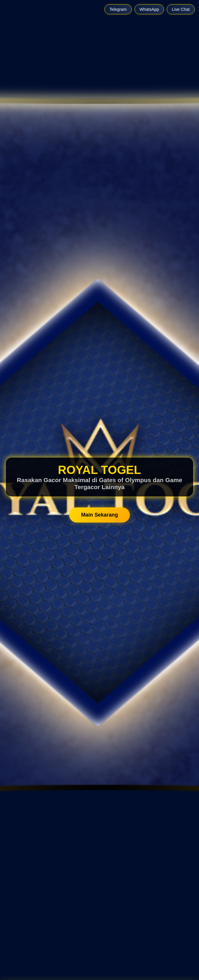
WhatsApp (149, 9)
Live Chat (181, 9)
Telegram (118, 9)
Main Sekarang (99, 515)
